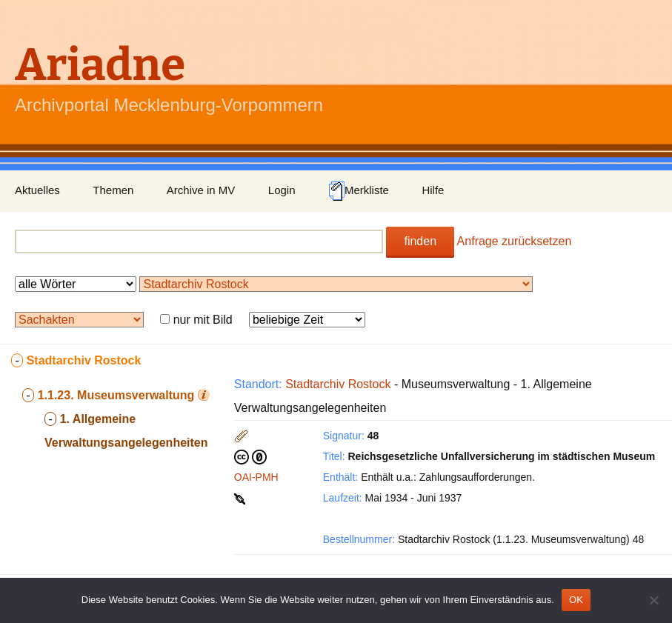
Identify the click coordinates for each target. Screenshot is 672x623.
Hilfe (433, 190)
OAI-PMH (256, 477)
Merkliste (359, 191)
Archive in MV (201, 190)
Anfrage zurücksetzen (515, 241)
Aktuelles (37, 190)
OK (576, 600)
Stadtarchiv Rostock (338, 384)
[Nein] (653, 600)
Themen (113, 190)
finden (420, 241)
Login (282, 190)
